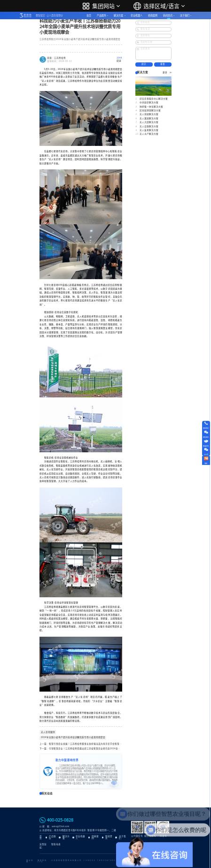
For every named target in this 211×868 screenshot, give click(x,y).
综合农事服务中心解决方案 (154, 99)
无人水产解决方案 (149, 134)
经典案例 (153, 15)
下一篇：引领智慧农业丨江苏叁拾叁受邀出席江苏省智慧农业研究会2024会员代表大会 (81, 749)
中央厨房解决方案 (149, 103)
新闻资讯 (168, 15)
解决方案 (118, 15)
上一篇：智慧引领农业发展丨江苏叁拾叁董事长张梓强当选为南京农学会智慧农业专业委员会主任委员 (81, 744)
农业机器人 (137, 15)
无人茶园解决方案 (149, 114)
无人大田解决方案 (149, 122)
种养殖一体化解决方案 (151, 107)
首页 (89, 15)
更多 (167, 73)
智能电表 (56, 844)
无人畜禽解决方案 (149, 130)
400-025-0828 (60, 820)
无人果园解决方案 (149, 118)
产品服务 (102, 15)
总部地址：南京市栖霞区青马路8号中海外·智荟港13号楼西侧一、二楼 (79, 830)
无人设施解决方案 (149, 126)
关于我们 (185, 15)
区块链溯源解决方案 (150, 110)
